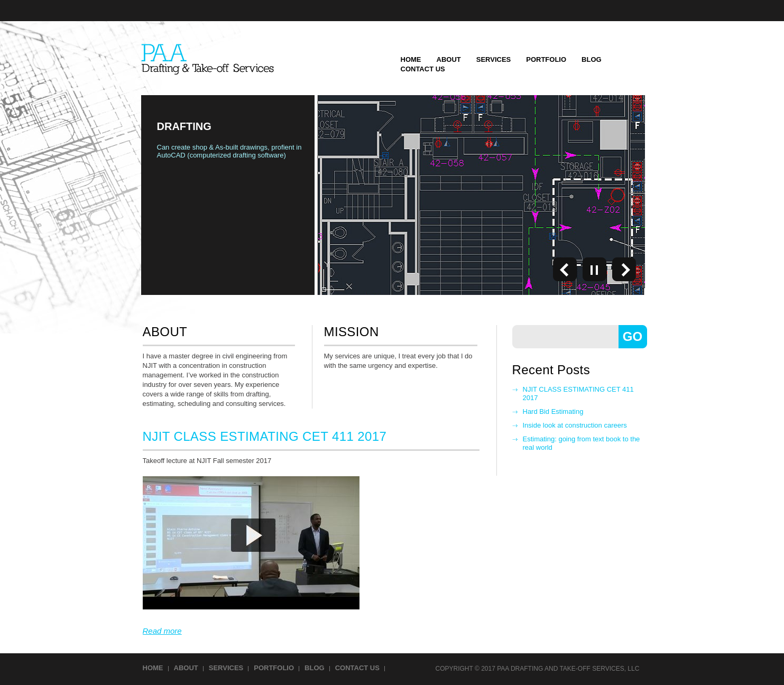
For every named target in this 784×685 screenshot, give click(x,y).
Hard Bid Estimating (553, 411)
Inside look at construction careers (575, 425)
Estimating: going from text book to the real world (582, 443)
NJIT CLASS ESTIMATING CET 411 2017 (578, 394)
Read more (162, 631)
